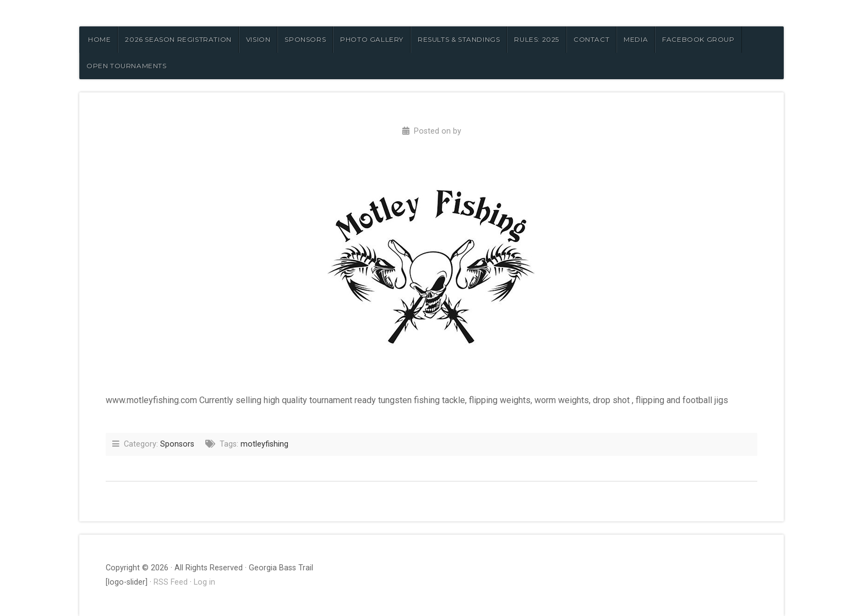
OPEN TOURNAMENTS (127, 66)
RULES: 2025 (537, 39)
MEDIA (636, 39)
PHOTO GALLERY (372, 39)
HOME (99, 39)
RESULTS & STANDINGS (459, 39)
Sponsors (177, 444)
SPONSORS (305, 39)
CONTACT (591, 39)
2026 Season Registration (178, 39)
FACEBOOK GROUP (698, 39)
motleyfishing (264, 444)
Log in (204, 582)
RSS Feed (171, 582)
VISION (258, 39)
